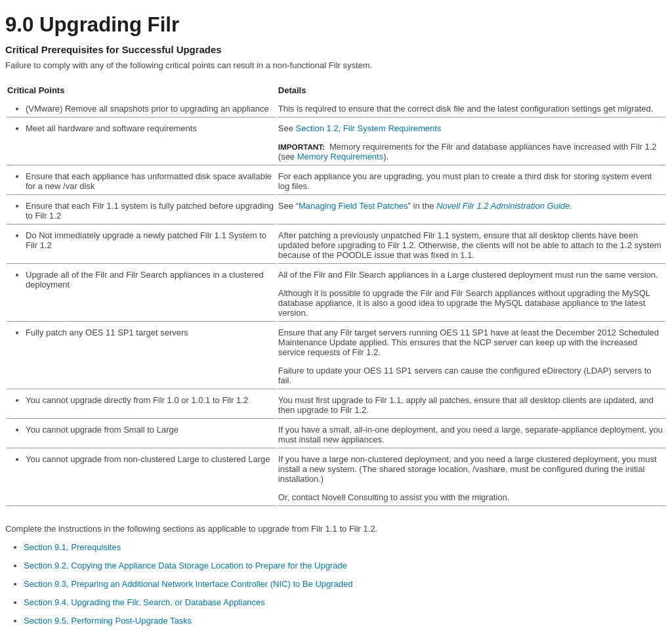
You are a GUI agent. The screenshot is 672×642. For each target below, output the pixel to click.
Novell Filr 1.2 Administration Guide (503, 206)
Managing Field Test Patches (353, 206)
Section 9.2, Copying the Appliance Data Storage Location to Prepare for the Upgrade (185, 566)
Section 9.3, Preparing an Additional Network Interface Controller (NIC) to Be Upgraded (188, 584)
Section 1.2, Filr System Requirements (369, 128)
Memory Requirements (341, 157)
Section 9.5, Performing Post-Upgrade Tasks (108, 621)
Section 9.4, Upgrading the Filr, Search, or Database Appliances (144, 602)
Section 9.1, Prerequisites (72, 547)
